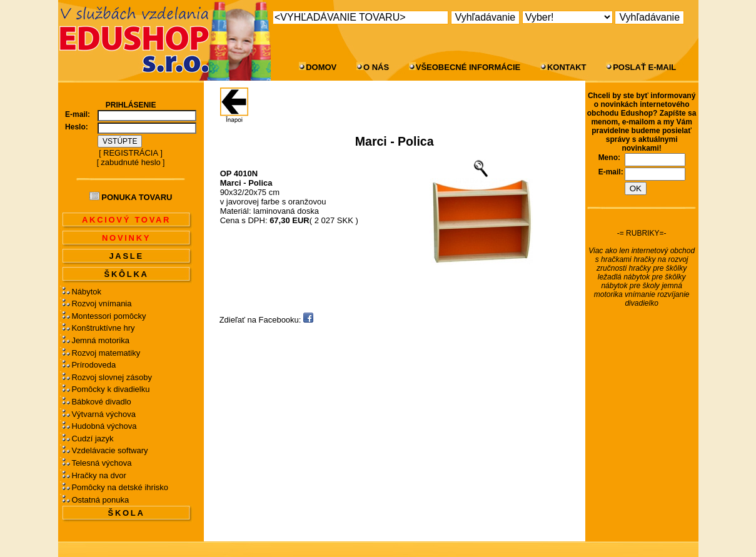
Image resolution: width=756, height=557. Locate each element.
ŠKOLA (127, 513)
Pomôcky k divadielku (110, 389)
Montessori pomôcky (108, 316)
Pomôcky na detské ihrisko (120, 487)
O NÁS (376, 67)
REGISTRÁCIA (131, 153)
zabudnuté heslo (130, 162)
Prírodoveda (93, 365)
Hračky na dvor (98, 475)
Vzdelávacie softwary (109, 450)
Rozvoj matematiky (106, 353)
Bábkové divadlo (101, 402)
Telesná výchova (101, 463)
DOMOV (321, 67)
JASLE (126, 256)
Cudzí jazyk (92, 439)
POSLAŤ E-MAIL (644, 67)
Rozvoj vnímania (101, 304)
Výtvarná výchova (103, 414)
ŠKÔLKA (127, 274)
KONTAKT (567, 67)
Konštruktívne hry (103, 328)
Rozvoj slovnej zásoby (112, 377)
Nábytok (86, 292)
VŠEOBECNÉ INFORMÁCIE (468, 67)
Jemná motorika (100, 340)
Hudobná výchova (104, 426)
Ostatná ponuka (100, 500)
